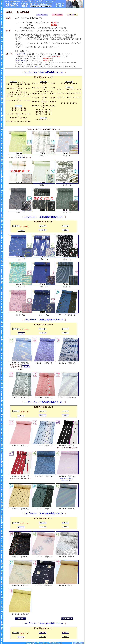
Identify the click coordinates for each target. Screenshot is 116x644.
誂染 (37, 67)
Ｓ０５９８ (26, 365)
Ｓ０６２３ (20, 158)
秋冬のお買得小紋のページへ (51, 72)
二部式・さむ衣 (20, 60)
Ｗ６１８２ (26, 367)
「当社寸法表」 (21, 54)
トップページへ (30, 72)
